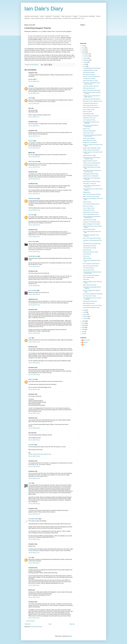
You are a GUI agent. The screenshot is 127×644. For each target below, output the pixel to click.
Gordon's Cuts (86, 129)
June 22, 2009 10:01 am (34, 136)
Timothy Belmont (33, 256)
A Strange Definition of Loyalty (90, 70)
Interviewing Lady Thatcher (89, 246)
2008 (83, 321)
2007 (83, 323)
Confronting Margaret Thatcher (90, 165)
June (85, 66)
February (86, 316)
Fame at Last (86, 256)
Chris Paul (31, 215)
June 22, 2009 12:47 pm (34, 504)
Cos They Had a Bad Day (89, 120)
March (85, 314)
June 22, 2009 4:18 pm (34, 585)
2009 (83, 52)
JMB (30, 86)
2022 (83, 46)
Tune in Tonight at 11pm (89, 110)
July (84, 64)
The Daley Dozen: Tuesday (89, 220)
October (85, 58)
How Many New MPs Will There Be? (92, 99)
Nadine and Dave (87, 258)
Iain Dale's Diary (44, 9)
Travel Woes (86, 280)
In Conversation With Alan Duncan (91, 204)
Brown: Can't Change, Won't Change (92, 238)
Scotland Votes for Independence (91, 176)
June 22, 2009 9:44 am (34, 93)
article (40, 31)
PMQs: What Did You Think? (90, 285)
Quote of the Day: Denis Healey (91, 266)
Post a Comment (31, 621)
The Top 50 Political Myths (89, 131)
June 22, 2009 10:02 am (34, 148)
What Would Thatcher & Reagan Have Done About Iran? (92, 171)
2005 (83, 327)
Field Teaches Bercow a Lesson (91, 252)
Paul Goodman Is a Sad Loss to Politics (92, 305)
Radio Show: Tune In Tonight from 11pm (93, 101)
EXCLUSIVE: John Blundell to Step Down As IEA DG (91, 83)
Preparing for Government (89, 118)
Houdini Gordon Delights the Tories (91, 308)
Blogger (70, 636)
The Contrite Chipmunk (88, 268)
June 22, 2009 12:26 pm (34, 456)
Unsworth (31, 141)
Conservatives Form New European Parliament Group (91, 158)
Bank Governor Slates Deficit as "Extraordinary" (91, 126)
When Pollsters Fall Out (89, 277)
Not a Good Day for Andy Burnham (91, 264)
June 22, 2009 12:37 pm (34, 478)
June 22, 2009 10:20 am (34, 225)
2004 (83, 329)
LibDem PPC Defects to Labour (90, 81)
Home (50, 624)
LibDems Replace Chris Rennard (91, 116)
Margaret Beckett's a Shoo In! (90, 161)
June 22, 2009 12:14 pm (34, 389)
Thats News (31, 445)
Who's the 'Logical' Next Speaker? (91, 275)
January (85, 318)
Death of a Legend (87, 112)
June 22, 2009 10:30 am (34, 286)
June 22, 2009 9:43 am (34, 81)
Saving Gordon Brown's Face (90, 301)
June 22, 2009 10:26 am (34, 266)
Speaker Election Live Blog (89, 155)
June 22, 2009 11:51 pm (34, 597)
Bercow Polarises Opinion (89, 229)
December (86, 54)
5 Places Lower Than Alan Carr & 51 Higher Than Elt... (92, 96)
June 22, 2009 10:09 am (34, 179)
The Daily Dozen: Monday (89, 79)
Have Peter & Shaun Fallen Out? (91, 86)
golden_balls (32, 379)
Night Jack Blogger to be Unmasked (91, 224)
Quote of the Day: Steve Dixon (90, 105)
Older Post (72, 624)
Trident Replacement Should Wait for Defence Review (92, 217)
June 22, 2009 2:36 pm (34, 563)
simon (30, 483)
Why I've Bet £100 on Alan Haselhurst (92, 194)
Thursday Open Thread (89, 210)
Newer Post (28, 624)
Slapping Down (87, 192)
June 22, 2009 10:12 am (34, 194)
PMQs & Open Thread (88, 133)
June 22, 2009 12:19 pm (34, 413)
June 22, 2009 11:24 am (34, 342)
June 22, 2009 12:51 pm (34, 514)
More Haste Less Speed (89, 74)
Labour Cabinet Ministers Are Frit (91, 214)
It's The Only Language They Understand (93, 294)
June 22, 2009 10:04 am (34, 157)
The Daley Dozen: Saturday (90, 248)
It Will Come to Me (33, 162)
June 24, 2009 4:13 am (34, 618)
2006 (83, 325)
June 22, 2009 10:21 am (34, 252)
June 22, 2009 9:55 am (34, 126)
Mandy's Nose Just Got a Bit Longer (92, 90)
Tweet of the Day (87, 202)
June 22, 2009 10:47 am (34, 305)
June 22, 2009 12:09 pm (34, 375)
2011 (83, 48)
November (86, 56)
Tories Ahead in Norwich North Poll (91, 107)
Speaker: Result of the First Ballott (91, 150)
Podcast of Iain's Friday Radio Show (92, 77)
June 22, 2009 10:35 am (34, 294)
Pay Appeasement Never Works (91, 174)
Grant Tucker (87, 340)
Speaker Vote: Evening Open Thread (92, 148)
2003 (83, 332)
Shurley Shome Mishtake (89, 138)
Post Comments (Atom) (36, 627)
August (85, 62)
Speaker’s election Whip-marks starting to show (40, 454)
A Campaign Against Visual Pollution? (92, 68)
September (86, 60)
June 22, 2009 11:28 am (34, 363)
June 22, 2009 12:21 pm (34, 428)
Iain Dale (86, 342)
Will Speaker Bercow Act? (89, 88)
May (84, 310)
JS (84, 345)
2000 (83, 334)
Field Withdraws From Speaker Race (92, 244)
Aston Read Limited (33, 519)
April (84, 312)
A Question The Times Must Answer (91, 222)
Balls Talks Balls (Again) (89, 72)
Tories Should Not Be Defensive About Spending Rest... (92, 273)
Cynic (30, 338)
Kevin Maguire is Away (88, 114)
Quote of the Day (87, 250)
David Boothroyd (33, 199)
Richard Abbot (32, 242)
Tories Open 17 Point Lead (89, 183)
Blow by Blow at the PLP (89, 303)
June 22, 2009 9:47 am (34, 117)
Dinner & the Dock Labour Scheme (91, 196)
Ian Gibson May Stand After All (90, 103)
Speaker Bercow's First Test (90, 140)
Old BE (30, 98)
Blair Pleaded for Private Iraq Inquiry (92, 181)
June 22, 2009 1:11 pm (34, 553)
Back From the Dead (88, 206)
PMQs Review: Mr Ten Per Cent (91, 212)
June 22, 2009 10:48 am (34, 333)
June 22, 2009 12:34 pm (34, 467)
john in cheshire (33, 290)
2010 (83, 50)
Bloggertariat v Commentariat (90, 142)
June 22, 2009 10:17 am (34, 210)
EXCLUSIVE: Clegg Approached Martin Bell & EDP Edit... (92, 136)
